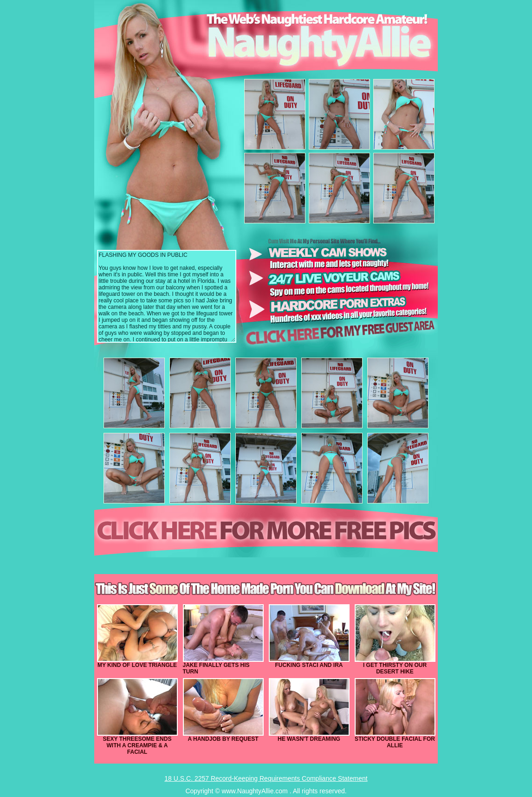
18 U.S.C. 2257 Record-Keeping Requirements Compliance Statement (266, 778)
